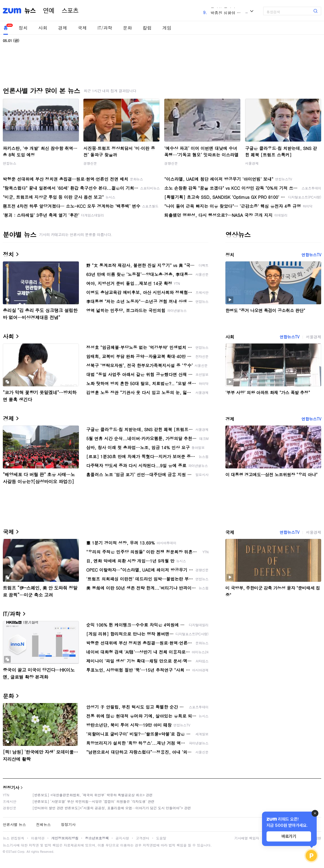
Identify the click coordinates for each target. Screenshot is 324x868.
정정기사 (11, 787)
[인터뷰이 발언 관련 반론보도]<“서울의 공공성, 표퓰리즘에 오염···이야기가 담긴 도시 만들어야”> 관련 (112, 808)
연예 (49, 11)
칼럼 (147, 28)
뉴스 (30, 11)
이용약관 (38, 838)
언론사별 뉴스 (14, 824)
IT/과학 (105, 28)
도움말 (161, 838)
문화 (127, 28)
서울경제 (252, 163)
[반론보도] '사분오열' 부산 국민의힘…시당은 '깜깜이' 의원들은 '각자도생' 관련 (93, 801)
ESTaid (11, 852)
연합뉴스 (10, 163)
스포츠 (70, 11)
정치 (23, 28)
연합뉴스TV (311, 255)
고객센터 (143, 838)
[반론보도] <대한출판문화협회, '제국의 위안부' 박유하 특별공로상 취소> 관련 (93, 795)
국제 (82, 28)
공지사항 (122, 838)
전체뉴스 (43, 824)
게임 (167, 28)
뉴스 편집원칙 (14, 838)
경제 (63, 28)
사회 (43, 28)
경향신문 (90, 163)
